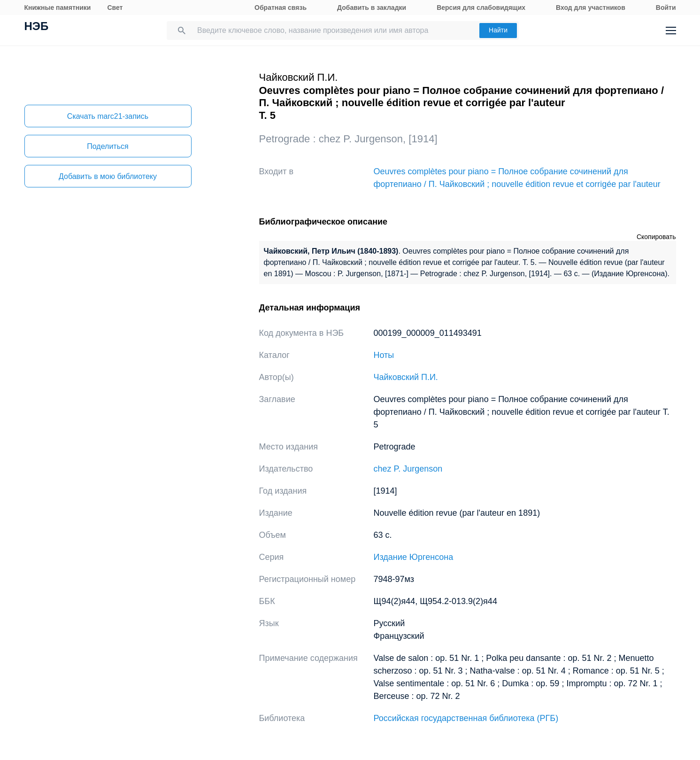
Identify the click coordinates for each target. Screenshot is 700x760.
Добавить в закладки (372, 8)
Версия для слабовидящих (481, 8)
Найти (498, 30)
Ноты (384, 355)
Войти (666, 8)
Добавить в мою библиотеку (108, 176)
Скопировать (656, 237)
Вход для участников (591, 8)
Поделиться (108, 146)
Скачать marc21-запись (108, 116)
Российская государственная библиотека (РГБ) (466, 718)
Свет (115, 8)
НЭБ (37, 27)
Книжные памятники (58, 8)
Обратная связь (281, 8)
